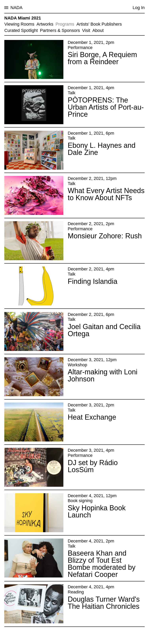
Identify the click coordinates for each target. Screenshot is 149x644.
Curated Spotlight (21, 30)
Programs (65, 24)
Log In (139, 8)
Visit (86, 30)
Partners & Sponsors (60, 30)
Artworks (45, 24)
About (98, 30)
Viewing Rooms (19, 24)
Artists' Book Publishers (99, 24)
